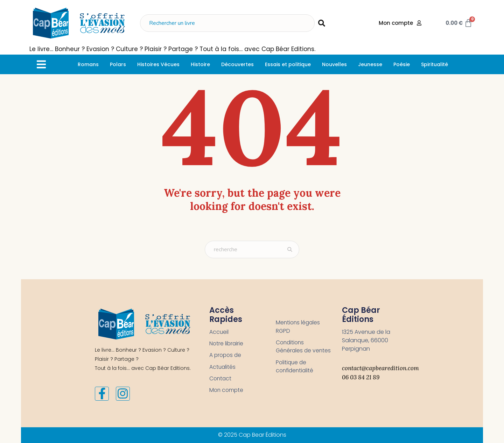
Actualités (223, 368)
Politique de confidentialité (296, 376)
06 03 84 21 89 (361, 377)
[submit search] (322, 23)
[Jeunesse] (370, 64)
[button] (41, 64)
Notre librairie (227, 344)
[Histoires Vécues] (158, 64)
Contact (221, 379)
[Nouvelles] (334, 64)
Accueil (219, 332)
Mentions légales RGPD (299, 327)
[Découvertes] (237, 64)
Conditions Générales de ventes (294, 351)
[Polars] (118, 64)
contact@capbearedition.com (380, 368)
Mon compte (227, 391)
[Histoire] (200, 64)
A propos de (226, 356)
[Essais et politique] (288, 64)
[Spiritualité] (435, 64)
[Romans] (88, 64)
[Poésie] (402, 64)
